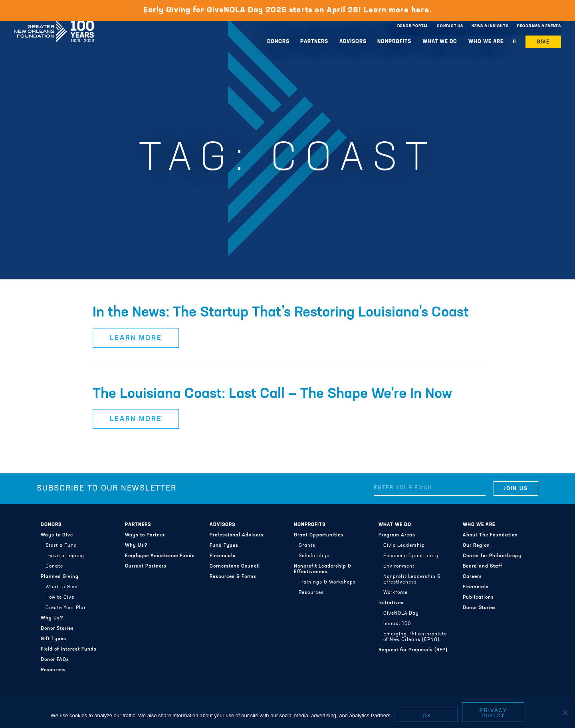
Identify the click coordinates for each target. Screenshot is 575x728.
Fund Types (224, 546)
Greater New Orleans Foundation (54, 24)
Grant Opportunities (319, 535)
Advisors (353, 42)
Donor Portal (413, 26)
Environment (399, 566)
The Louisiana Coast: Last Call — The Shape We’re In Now (272, 394)
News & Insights (490, 26)
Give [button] (543, 42)
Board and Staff (483, 566)
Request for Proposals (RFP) (413, 650)
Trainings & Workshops (327, 582)
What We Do (440, 42)
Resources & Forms (233, 577)
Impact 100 (397, 624)
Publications (478, 597)
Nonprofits (394, 42)
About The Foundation (490, 535)
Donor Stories (57, 629)
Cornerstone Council (235, 566)
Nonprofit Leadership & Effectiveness (323, 569)
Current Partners (146, 566)
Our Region (476, 546)
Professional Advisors (237, 535)
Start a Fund (61, 546)
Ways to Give (57, 535)
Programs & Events (539, 26)
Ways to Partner (145, 535)
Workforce (396, 593)
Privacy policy (494, 713)
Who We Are (486, 42)
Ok (427, 715)
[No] (565, 712)
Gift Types (54, 639)
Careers (472, 577)
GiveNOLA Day (401, 613)
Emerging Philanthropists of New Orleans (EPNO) (415, 637)
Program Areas (397, 535)
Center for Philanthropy (492, 556)
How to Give (60, 597)
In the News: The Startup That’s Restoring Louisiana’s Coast (281, 313)
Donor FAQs (55, 660)
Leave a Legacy (65, 556)
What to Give (61, 587)
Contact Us (450, 26)
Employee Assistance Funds (160, 556)
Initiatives (391, 603)
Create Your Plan (66, 608)
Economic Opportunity (411, 556)
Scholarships (315, 556)
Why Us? (52, 618)
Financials (223, 556)
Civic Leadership (404, 546)
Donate (54, 566)
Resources (53, 670)
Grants (307, 546)
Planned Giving (60, 577)
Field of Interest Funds (69, 649)
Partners (314, 42)
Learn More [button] (136, 338)
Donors (278, 42)
